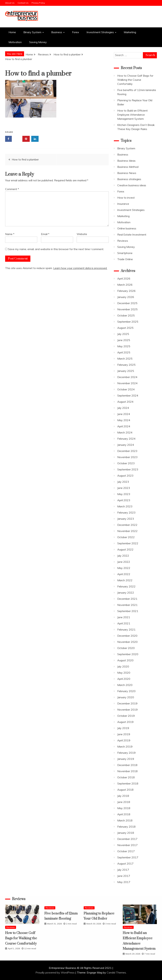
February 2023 (126, 512)
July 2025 (123, 334)
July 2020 (123, 666)
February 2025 (126, 365)
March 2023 (125, 506)
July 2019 (123, 728)
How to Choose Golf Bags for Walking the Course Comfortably (135, 80)
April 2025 (124, 352)
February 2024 (126, 439)
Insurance (123, 204)
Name (10, 234)
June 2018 (124, 802)
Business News (127, 173)
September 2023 (128, 469)
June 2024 (124, 414)
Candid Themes (116, 972)
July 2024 (123, 408)
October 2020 (126, 648)
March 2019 (125, 747)
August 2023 (125, 476)
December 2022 (127, 525)
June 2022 (124, 562)
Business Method (128, 167)
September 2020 (128, 654)
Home (12, 32)
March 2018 (125, 820)
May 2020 (124, 673)
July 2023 (123, 482)
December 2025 (127, 303)
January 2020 (126, 697)
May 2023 (124, 494)
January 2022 (126, 593)
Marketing (130, 32)
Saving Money (38, 42)
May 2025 (124, 346)
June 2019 (124, 734)
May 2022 (124, 568)
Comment (12, 189)
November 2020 (127, 642)
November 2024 (127, 383)
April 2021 (124, 623)
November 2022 (127, 531)
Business (57, 32)
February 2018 (126, 827)
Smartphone (125, 253)
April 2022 (124, 574)
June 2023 (124, 488)
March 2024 (125, 432)
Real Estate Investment (132, 235)
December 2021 (127, 599)
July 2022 (123, 556)
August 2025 (125, 328)
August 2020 (125, 660)
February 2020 (126, 691)
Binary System (32, 32)
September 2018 (128, 783)
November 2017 (127, 845)
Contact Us (23, 3)
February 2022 (126, 586)
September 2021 (128, 611)
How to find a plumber (25, 159)
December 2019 (127, 703)
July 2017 (123, 870)
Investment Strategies (100, 32)
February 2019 (126, 753)
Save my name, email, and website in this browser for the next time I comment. (56, 249)
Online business (127, 228)
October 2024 (126, 389)
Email (45, 234)
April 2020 (124, 679)
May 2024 (124, 420)
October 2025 (126, 315)
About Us (10, 3)
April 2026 (124, 278)
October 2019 (126, 716)
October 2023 (126, 463)
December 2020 (127, 636)
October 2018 (126, 777)
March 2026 (125, 285)
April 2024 (124, 426)
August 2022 (125, 549)
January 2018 (126, 833)
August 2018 (125, 790)
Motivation (15, 42)
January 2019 (126, 759)
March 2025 (125, 359)
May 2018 (124, 808)
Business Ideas (126, 161)
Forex (76, 32)
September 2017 (128, 857)
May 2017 (124, 882)
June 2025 (124, 340)
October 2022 (126, 537)
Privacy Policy (38, 3)
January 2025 (126, 371)
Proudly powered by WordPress (55, 972)
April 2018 (124, 814)
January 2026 (126, 297)
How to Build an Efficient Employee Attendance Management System (132, 115)
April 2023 (124, 500)
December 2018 (127, 765)
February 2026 (126, 291)
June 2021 (124, 617)
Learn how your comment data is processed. (80, 268)
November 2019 (127, 710)
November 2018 (127, 771)
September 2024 (128, 395)
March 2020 (125, 685)
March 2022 (125, 580)
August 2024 (125, 402)
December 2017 (127, 839)
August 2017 (125, 864)
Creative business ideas (132, 185)
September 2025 (128, 322)
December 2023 (127, 451)
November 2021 (127, 605)
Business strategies (129, 179)
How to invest (126, 198)
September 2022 (128, 543)
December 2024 (127, 377)
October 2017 (126, 851)
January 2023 (126, 519)
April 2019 (124, 740)
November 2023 (127, 457)
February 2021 (126, 629)
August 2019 (125, 722)
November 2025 (127, 309)
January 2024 (126, 445)
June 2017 (124, 876)
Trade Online (125, 259)
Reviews (123, 241)
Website (82, 234)
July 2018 (123, 796)
